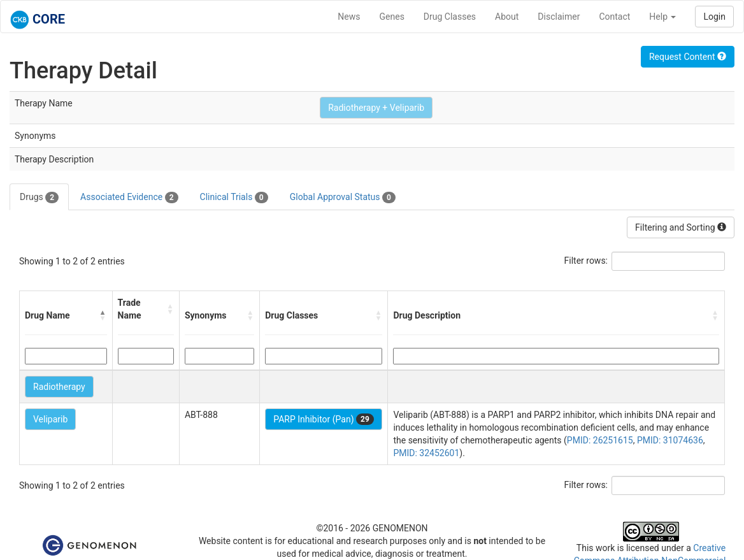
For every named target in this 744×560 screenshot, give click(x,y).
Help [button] (662, 17)
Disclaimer (559, 17)
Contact (614, 17)
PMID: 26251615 (600, 440)
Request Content (688, 57)
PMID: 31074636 (670, 440)
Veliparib (50, 419)
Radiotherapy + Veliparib (376, 108)
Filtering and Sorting (681, 227)
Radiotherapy (59, 387)
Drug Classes (450, 17)
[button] (103, 315)
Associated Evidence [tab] (129, 197)
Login (714, 17)
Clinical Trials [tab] (234, 197)
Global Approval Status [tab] (343, 197)
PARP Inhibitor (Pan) (324, 419)
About (507, 17)
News (349, 17)
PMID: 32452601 (426, 453)
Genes (392, 17)
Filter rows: (586, 261)
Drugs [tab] (39, 197)
